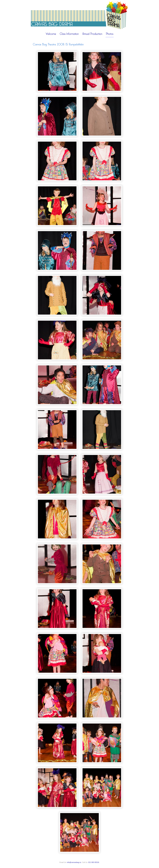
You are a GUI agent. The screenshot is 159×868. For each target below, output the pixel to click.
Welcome (51, 34)
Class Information (69, 34)
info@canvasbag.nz (74, 862)
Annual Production (92, 34)
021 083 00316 (94, 862)
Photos (110, 34)
